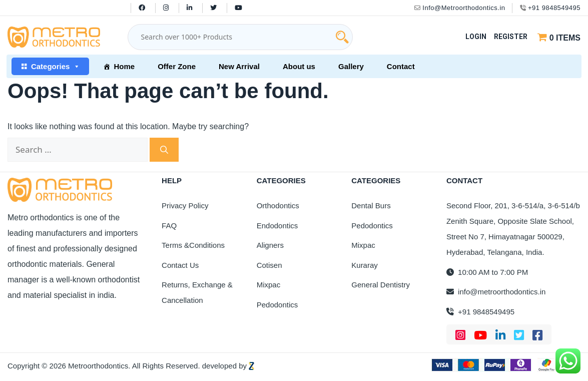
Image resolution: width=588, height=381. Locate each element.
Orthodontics (278, 206)
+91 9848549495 (550, 8)
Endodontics (277, 226)
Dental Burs (371, 206)
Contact (401, 66)
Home (124, 66)
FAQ (169, 226)
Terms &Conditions (193, 245)
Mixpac (269, 285)
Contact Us (180, 265)
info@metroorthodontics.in (496, 292)
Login (476, 37)
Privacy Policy (185, 206)
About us (299, 66)
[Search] (164, 150)
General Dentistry (381, 285)
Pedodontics (277, 305)
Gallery (351, 66)
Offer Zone (177, 66)
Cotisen (269, 265)
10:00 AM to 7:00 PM (487, 272)
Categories (56, 66)
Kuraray (365, 265)
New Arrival (239, 66)
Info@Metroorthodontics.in (460, 8)
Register (511, 37)
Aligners (270, 245)
